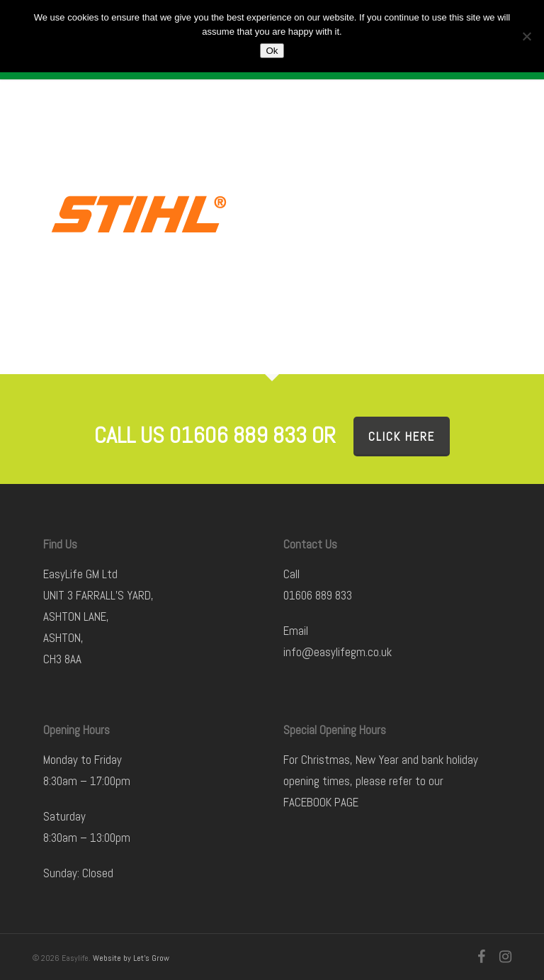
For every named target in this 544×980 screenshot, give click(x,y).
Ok (272, 51)
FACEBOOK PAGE (321, 802)
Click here (402, 437)
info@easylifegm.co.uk (338, 652)
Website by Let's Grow (131, 958)
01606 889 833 (318, 595)
